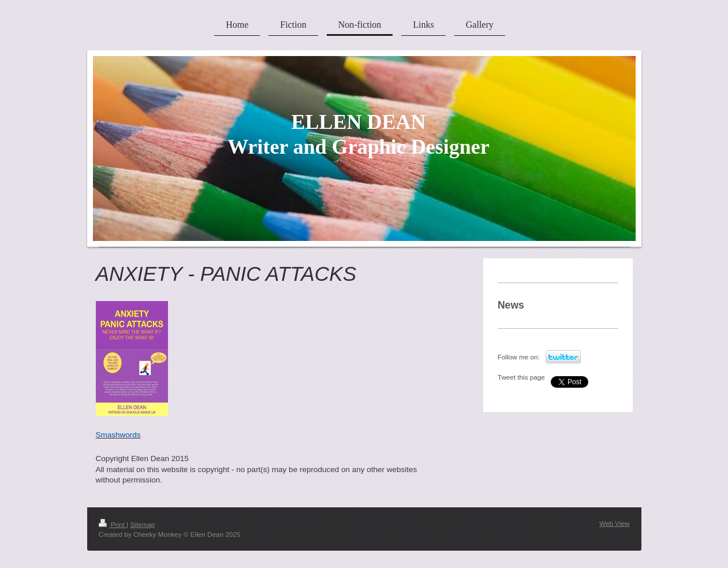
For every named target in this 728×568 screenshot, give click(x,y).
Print (113, 524)
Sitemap (142, 524)
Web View (614, 523)
